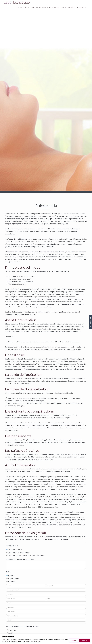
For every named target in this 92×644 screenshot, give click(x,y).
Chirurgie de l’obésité (68, 7)
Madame (10, 576)
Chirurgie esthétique (23, 7)
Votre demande (12, 546)
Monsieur (11, 582)
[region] (46, 639)
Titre (8, 572)
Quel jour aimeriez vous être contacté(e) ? (23, 626)
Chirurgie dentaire (53, 7)
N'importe (11, 630)
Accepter (85, 641)
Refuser (74, 641)
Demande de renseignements (18, 553)
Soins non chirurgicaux (38, 7)
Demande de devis (14, 550)
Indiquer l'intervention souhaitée (20, 559)
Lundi (9, 633)
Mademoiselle (13, 579)
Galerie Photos (81, 7)
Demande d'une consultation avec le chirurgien (25, 556)
